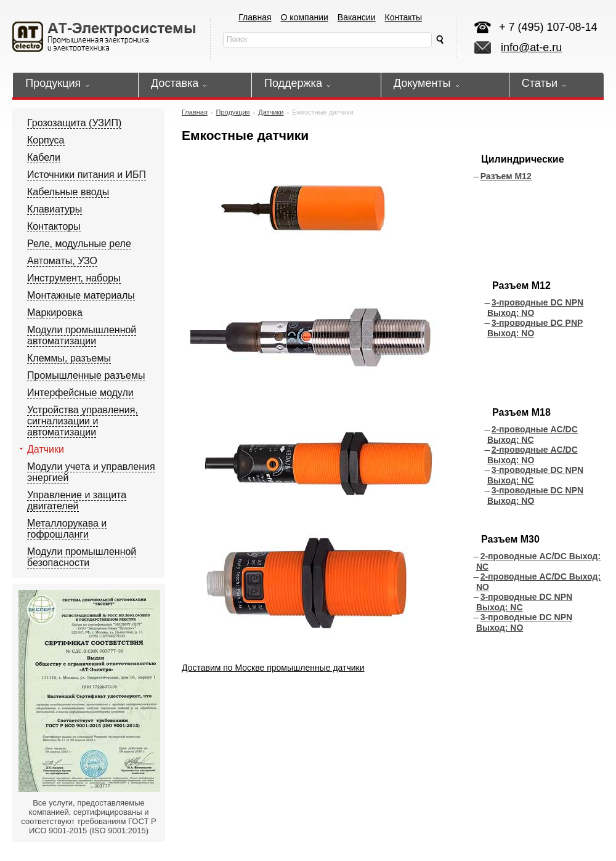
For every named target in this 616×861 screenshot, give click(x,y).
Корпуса (46, 140)
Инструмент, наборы (74, 278)
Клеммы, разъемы (69, 358)
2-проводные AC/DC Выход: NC (533, 435)
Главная (255, 17)
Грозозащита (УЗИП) (74, 123)
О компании (305, 17)
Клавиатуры (55, 209)
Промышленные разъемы (86, 375)
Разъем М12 (506, 176)
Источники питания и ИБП (87, 175)
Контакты (403, 17)
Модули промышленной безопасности (82, 557)
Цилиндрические (523, 159)
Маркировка (55, 313)
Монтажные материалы (81, 295)
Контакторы (54, 226)
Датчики (46, 449)
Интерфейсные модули (80, 393)
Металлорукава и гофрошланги (67, 529)
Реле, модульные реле (79, 244)
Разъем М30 (510, 539)
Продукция (233, 112)
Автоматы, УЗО (62, 261)
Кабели (44, 157)
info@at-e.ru (531, 47)
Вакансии (357, 17)
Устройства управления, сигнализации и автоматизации (83, 421)
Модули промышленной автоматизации (82, 335)
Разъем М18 (521, 412)
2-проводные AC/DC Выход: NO (533, 455)
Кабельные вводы (68, 192)
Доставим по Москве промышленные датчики (273, 668)
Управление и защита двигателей (77, 500)
